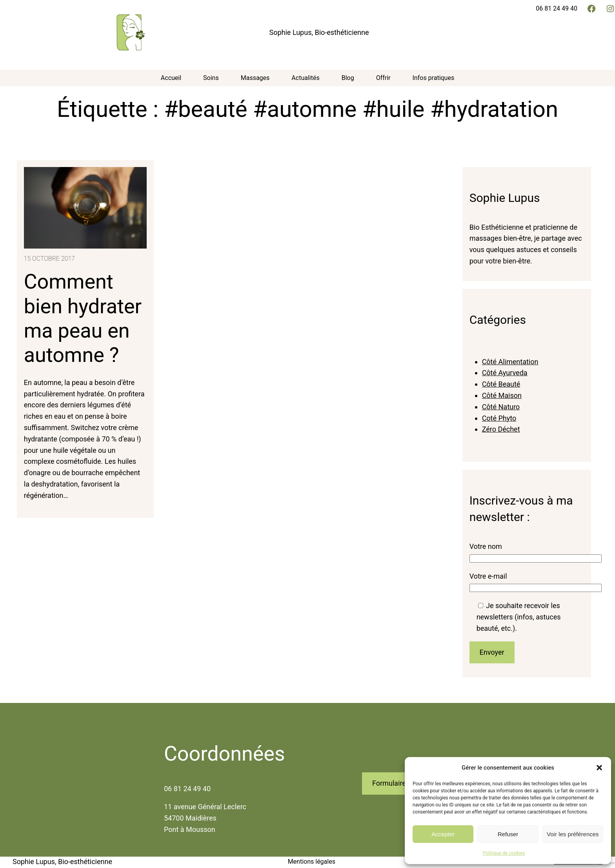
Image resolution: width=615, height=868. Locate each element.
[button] (599, 768)
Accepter (443, 834)
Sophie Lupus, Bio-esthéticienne (319, 32)
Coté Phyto (499, 418)
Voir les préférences (573, 834)
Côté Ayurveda (505, 373)
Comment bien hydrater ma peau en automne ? (83, 318)
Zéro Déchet (501, 429)
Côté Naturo (501, 407)
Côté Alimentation (510, 362)
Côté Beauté (501, 384)
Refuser (508, 834)
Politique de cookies (504, 853)
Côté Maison (502, 395)
